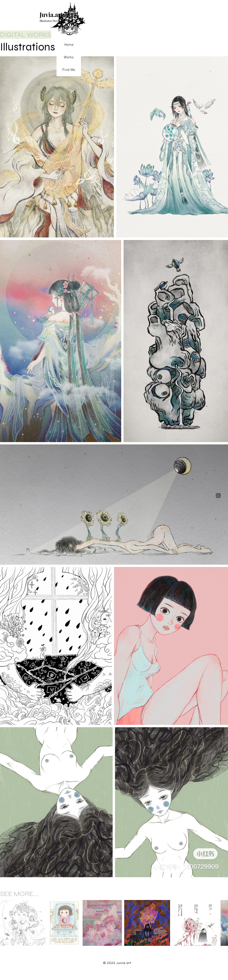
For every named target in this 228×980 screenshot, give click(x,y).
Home (69, 45)
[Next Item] (220, 923)
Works (69, 57)
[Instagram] (218, 496)
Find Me (69, 70)
